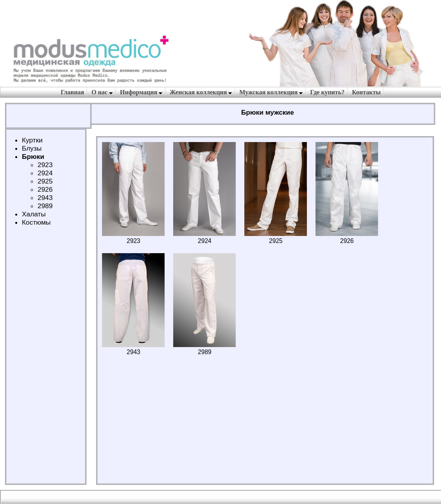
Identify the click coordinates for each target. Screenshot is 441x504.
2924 (45, 173)
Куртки (32, 140)
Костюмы (36, 222)
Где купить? (327, 92)
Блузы (32, 148)
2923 (45, 165)
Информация (141, 92)
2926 (45, 189)
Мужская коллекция (271, 92)
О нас (102, 92)
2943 (45, 198)
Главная (72, 92)
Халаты (34, 214)
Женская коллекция (201, 92)
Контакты (366, 92)
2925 (45, 181)
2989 (45, 206)
